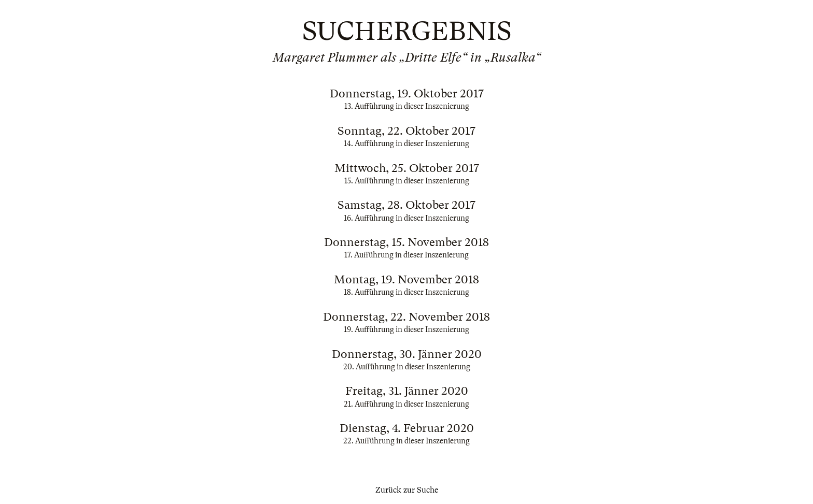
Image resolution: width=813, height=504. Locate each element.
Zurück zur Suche (407, 490)
